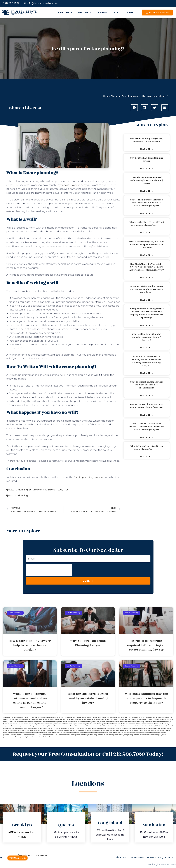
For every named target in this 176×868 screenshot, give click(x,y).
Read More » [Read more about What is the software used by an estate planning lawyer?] (147, 457)
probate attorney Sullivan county (72, 722)
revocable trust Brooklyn (14, 726)
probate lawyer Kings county (123, 722)
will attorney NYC (153, 726)
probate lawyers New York (15, 724)
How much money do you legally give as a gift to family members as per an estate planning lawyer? (147, 267)
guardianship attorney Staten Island (85, 735)
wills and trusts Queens (164, 728)
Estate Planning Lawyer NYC (158, 735)
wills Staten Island (108, 730)
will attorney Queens (164, 726)
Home (106, 96)
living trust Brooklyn (64, 717)
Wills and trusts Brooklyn (108, 728)
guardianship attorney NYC (49, 735)
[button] (134, 108)
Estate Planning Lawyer (43, 490)
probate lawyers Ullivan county (76, 724)
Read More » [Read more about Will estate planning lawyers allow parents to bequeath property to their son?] (147, 255)
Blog (117, 12)
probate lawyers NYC (30, 724)
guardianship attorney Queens (66, 735)
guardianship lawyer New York (141, 735)
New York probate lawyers (71, 720)
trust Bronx (104, 726)
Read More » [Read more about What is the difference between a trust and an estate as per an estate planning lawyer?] (147, 213)
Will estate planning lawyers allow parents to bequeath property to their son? (147, 245)
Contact (131, 12)
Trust (66, 490)
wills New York (98, 730)
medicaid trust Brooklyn (135, 717)
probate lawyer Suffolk (60, 724)
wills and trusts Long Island (123, 728)
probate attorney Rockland (40, 722)
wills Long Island (89, 730)
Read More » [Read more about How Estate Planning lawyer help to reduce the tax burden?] (147, 149)
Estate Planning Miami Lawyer (76, 730)
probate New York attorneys (94, 724)
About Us (65, 12)
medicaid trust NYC (9, 720)
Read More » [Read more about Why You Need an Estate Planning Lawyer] (147, 169)
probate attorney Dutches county (104, 720)
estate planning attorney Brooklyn (99, 733)
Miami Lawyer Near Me (50, 730)
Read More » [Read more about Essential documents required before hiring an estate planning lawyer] (147, 191)
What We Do (85, 12)
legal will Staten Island (51, 717)
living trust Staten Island (121, 717)
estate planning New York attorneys (78, 733)
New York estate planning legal (54, 720)
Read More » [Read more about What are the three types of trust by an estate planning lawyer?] (147, 233)
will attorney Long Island (127, 726)
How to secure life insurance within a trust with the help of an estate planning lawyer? (146, 427)
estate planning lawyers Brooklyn (24, 733)
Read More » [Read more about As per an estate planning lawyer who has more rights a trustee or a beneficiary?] (147, 300)
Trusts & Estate (24, 12)
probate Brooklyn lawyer (107, 722)
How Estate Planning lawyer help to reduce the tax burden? (147, 140)
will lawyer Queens (69, 728)
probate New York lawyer (110, 724)
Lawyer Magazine (62, 730)
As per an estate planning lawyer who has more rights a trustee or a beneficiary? (146, 289)
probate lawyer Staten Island (45, 724)
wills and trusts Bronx (95, 728)
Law (60, 490)
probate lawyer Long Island (140, 722)
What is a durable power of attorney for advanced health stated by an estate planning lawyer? (147, 361)
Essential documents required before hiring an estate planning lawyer (147, 180)
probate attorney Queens (25, 722)
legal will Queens (40, 717)
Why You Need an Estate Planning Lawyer (146, 159)
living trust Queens (109, 717)
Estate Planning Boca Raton (35, 730)
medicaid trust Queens (21, 720)
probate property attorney (151, 724)
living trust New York (88, 717)
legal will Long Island (9, 717)
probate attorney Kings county (122, 720)
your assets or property (73, 185)
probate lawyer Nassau (155, 722)
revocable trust (96, 726)
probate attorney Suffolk (55, 722)
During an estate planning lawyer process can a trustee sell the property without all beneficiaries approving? (146, 313)
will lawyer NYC (58, 728)
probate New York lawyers (138, 730)
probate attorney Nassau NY (140, 720)
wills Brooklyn (23, 730)
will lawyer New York (47, 728)
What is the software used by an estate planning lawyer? (146, 448)
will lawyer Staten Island (82, 728)
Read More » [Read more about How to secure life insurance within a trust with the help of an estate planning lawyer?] (147, 437)
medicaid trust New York (165, 717)
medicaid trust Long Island (150, 717)
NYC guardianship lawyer (86, 720)
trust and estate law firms (154, 730)
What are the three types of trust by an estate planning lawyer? (147, 224)
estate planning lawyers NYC (122, 730)
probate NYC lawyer (124, 724)
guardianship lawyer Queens (11, 737)
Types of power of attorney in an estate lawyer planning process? (146, 406)
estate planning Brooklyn (40, 733)
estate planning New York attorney (58, 733)
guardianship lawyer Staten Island (30, 737)
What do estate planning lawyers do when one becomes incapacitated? (147, 385)
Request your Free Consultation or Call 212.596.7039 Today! (88, 753)
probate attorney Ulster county (91, 722)
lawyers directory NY (44, 726)
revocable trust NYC (71, 726)
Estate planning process (89, 477)
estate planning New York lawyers (138, 733)
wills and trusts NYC (152, 728)
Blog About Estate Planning (124, 96)
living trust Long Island (76, 717)
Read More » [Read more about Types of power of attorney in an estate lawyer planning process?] (147, 415)
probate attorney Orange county (158, 720)
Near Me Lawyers (54, 737)
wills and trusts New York (138, 728)
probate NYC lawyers (136, 724)
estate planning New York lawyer (118, 733)
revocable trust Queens (85, 726)
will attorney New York (141, 726)
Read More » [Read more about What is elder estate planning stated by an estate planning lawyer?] (147, 348)
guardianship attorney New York (32, 735)
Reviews (103, 12)
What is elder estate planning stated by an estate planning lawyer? (146, 337)
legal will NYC (30, 717)
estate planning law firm (21, 14)
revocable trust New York (58, 726)
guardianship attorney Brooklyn (157, 733)
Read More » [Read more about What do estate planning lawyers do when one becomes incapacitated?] (147, 396)
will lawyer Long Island (34, 728)
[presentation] (49, 570)
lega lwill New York (20, 717)
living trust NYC (99, 717)
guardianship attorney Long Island (13, 735)
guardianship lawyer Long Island (123, 735)
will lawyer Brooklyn (22, 728)
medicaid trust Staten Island (36, 720)
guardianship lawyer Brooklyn (105, 735)
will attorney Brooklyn (114, 726)
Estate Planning (19, 490)
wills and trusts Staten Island (11, 730)
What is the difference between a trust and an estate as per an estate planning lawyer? (146, 203)
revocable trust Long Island (30, 726)
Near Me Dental (44, 737)
